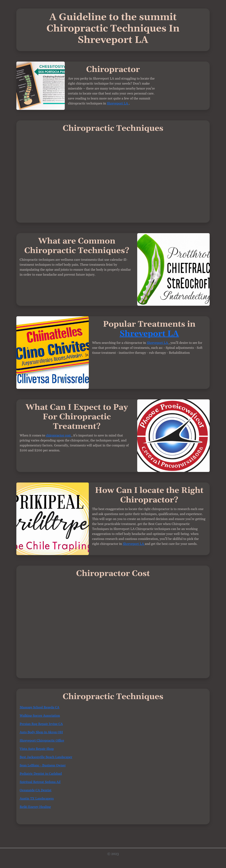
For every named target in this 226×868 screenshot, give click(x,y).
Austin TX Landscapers (37, 799)
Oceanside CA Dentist (36, 790)
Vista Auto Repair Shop (37, 749)
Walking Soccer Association (40, 716)
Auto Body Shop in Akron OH (41, 732)
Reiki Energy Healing (35, 807)
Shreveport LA (118, 103)
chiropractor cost (59, 435)
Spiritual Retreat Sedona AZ (40, 782)
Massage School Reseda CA (40, 707)
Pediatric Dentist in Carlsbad (41, 774)
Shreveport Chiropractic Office (42, 741)
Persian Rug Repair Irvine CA (41, 724)
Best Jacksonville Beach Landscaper (46, 757)
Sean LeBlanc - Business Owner (43, 765)
